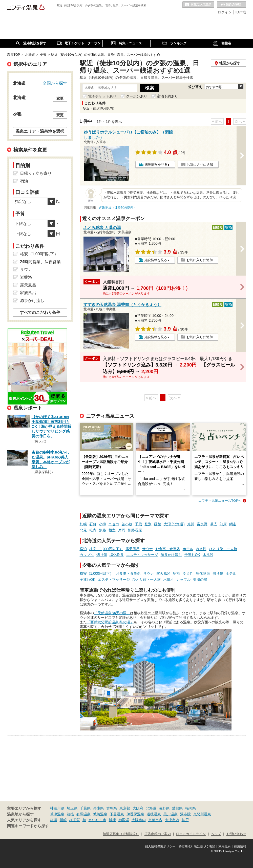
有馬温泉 (83, 814)
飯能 (112, 820)
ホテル (188, 549)
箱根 (70, 814)
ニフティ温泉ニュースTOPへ (220, 501)
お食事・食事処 (168, 549)
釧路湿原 (135, 530)
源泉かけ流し (171, 555)
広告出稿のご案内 (158, 834)
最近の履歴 (231, 5)
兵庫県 (98, 808)
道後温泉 (154, 814)
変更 (60, 98)
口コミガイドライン (191, 834)
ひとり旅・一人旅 (223, 549)
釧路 (102, 530)
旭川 (191, 524)
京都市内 (155, 820)
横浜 (54, 820)
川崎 (63, 820)
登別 (148, 524)
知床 (223, 524)
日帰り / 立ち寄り (36, 173)
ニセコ (114, 524)
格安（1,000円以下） (106, 549)
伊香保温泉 (135, 814)
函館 (158, 524)
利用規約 (224, 846)
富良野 (202, 524)
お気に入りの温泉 (198, 5)
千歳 (138, 524)
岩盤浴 (26, 277)
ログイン (225, 12)
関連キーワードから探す (28, 826)
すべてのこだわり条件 (40, 312)
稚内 (93, 530)
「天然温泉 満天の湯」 (112, 613)
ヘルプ (216, 834)
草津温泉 (57, 814)
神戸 (185, 820)
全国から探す (55, 83)
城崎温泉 (100, 814)
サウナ (147, 549)
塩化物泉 (117, 555)
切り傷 (102, 555)
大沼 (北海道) (174, 524)
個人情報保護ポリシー (160, 846)
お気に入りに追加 (200, 165)
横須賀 (75, 820)
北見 (83, 530)
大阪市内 (139, 820)
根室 (112, 530)
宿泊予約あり (167, 96)
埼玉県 (72, 808)
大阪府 (138, 808)
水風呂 (208, 555)
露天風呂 (133, 549)
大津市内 (172, 820)
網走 (233, 524)
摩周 (122, 530)
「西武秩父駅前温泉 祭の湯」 (110, 622)
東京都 (125, 808)
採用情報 (240, 846)
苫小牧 (127, 524)
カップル (87, 555)
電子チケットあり (102, 96)
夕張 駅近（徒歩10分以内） (118, 207)
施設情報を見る (156, 165)
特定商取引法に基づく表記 (197, 846)
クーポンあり (137, 96)
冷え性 (201, 549)
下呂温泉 (117, 814)
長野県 (164, 808)
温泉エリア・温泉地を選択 (40, 131)
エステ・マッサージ (142, 555)
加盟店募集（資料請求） (121, 834)
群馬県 (112, 808)
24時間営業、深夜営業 (40, 262)
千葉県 (85, 808)
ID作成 (241, 12)
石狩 (93, 524)
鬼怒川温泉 (202, 814)
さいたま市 (97, 820)
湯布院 (185, 814)
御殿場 (124, 820)
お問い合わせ (236, 834)
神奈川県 (57, 808)
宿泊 (83, 549)
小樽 (102, 524)
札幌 (83, 524)
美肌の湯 (200, 580)
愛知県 (177, 808)
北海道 (151, 808)
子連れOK (192, 555)
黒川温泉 (171, 814)
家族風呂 (28, 293)
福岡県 (191, 808)
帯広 (214, 524)
